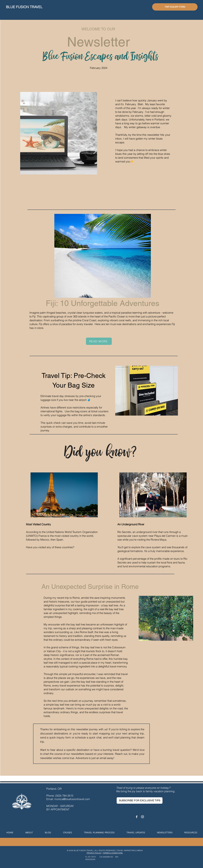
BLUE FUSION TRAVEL (24, 7)
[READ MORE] (99, 341)
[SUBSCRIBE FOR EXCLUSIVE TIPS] (140, 800)
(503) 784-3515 (65, 796)
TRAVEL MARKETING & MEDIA (130, 850)
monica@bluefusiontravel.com (72, 799)
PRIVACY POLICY (94, 853)
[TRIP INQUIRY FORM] (175, 7)
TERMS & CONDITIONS (113, 853)
